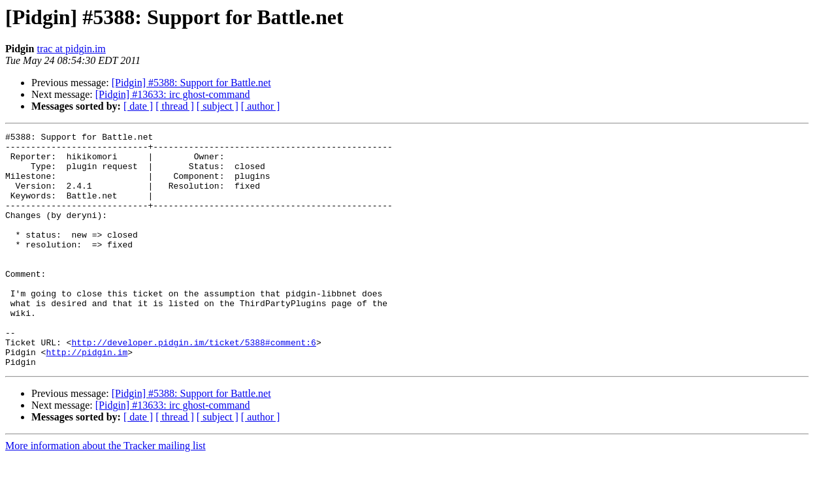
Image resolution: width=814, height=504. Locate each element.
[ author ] (261, 106)
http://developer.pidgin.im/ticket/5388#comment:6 (193, 385)
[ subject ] (218, 106)
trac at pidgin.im (71, 49)
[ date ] (138, 106)
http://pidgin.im (87, 397)
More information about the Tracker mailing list (106, 493)
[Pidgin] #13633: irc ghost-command (173, 94)
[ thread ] (175, 106)
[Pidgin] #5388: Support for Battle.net (191, 83)
